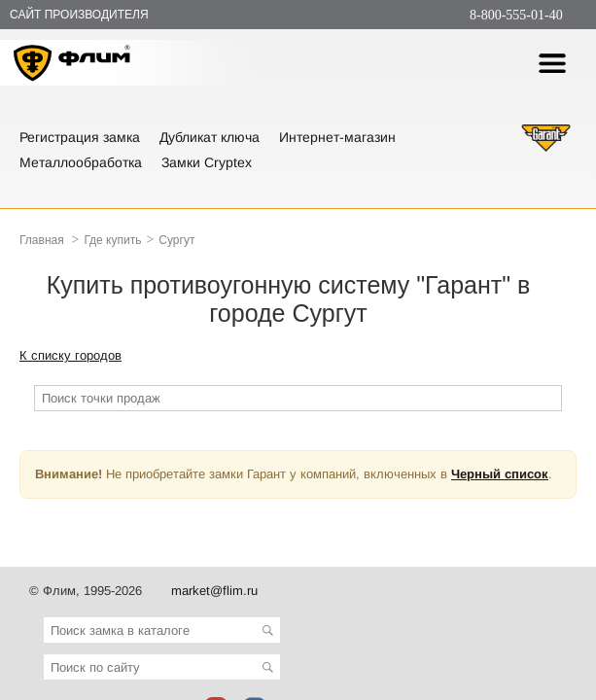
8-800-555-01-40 (516, 15)
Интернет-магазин (337, 137)
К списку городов (70, 355)
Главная (42, 240)
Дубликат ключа (210, 137)
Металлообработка (81, 162)
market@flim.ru (214, 591)
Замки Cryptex (207, 162)
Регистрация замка (80, 137)
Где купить (112, 240)
